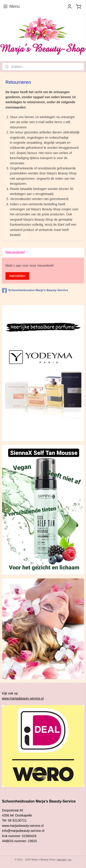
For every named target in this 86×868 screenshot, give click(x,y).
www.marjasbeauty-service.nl (23, 698)
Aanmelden (17, 276)
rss (70, 860)
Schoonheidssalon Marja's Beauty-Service (35, 290)
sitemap (62, 860)
